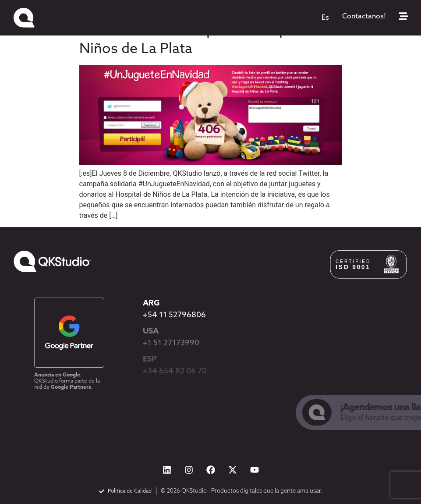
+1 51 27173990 (171, 343)
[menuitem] (325, 18)
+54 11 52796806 (174, 315)
